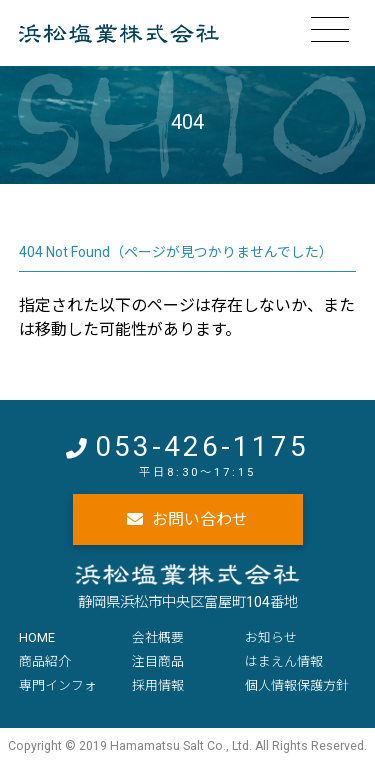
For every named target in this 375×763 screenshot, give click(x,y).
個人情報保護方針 (297, 685)
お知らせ (271, 637)
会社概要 (158, 637)
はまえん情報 (284, 661)
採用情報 (158, 685)
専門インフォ (58, 685)
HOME (37, 637)
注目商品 (158, 661)
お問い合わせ (200, 519)
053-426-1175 (202, 446)
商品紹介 (45, 661)
